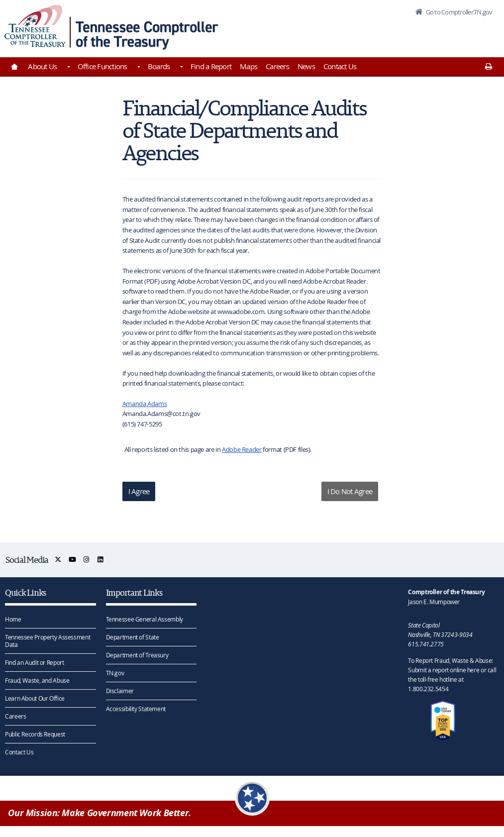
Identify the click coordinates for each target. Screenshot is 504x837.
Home (13, 619)
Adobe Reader (242, 449)
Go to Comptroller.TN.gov (458, 12)
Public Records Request (35, 734)
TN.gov (115, 673)
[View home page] (35, 26)
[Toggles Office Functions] (138, 68)
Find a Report (211, 66)
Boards (159, 66)
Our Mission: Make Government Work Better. (100, 813)
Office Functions (102, 66)
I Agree (139, 491)
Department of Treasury (137, 655)
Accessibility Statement (136, 709)
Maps (249, 66)
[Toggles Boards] (181, 68)
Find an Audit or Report (34, 662)
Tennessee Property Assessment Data (48, 641)
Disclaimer (120, 691)
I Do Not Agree (350, 491)
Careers (277, 66)
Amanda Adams (145, 404)
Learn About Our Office (35, 698)
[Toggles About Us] (68, 68)
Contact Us (340, 66)
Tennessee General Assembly (145, 619)
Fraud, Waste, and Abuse (37, 680)
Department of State (133, 637)
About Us (42, 66)
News (306, 66)
